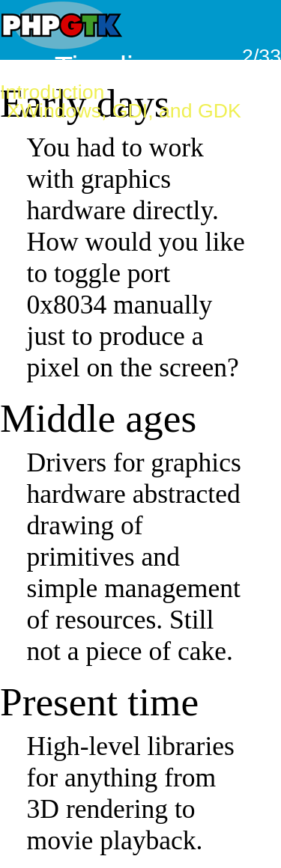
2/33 (262, 56)
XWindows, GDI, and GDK (124, 111)
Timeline (111, 67)
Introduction (52, 92)
